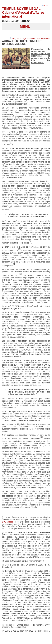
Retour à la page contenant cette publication (30, 38)
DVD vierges (8, 522)
